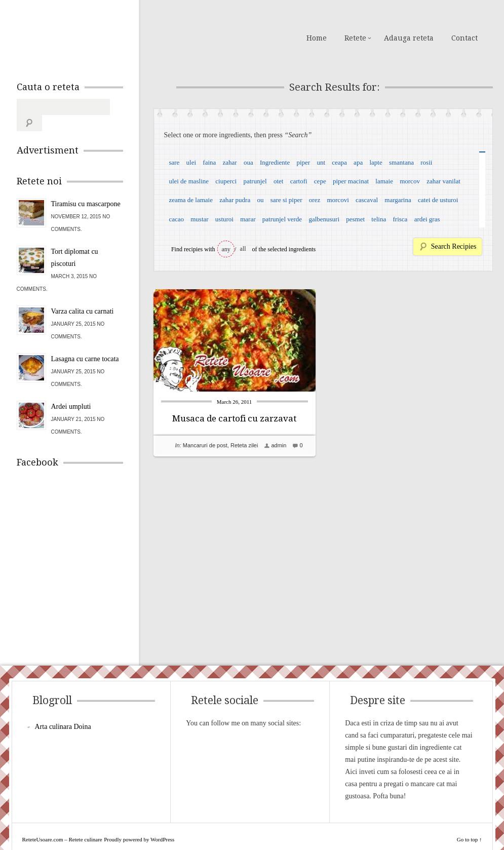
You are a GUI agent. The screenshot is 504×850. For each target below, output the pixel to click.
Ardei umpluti (71, 390)
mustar (199, 219)
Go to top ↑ (470, 823)
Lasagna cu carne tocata (85, 343)
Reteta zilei (244, 445)
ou (260, 200)
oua (248, 162)
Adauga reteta (409, 38)
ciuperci (226, 181)
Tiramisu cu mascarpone (86, 188)
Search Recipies (454, 246)
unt (321, 162)
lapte (376, 162)
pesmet (355, 219)
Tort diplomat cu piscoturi (75, 241)
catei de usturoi (438, 200)
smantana (401, 162)
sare (174, 162)
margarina (398, 200)
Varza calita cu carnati (83, 295)
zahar (230, 162)
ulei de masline (189, 181)
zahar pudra (235, 200)
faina (209, 162)
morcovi (338, 200)
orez (315, 200)
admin (279, 445)
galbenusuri (324, 219)
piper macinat (351, 181)
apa (358, 162)
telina (379, 219)
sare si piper (286, 200)
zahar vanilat (443, 181)
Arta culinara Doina (63, 710)
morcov (410, 181)
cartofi (299, 181)
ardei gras (427, 219)
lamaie (384, 181)
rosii (426, 162)
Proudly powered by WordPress (139, 823)
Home (317, 38)
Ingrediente (275, 162)
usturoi (224, 219)
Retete (355, 38)
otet (279, 181)
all (243, 249)
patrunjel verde (282, 219)
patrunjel (255, 181)
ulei (191, 162)
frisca (400, 219)
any (226, 249)
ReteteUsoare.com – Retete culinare (90, 37)
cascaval (367, 200)
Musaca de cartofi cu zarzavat (234, 418)
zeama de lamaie (191, 200)
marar (248, 219)
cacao (176, 219)
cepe (320, 181)
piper (303, 162)
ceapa (339, 162)
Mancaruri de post (205, 445)
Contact (464, 38)
